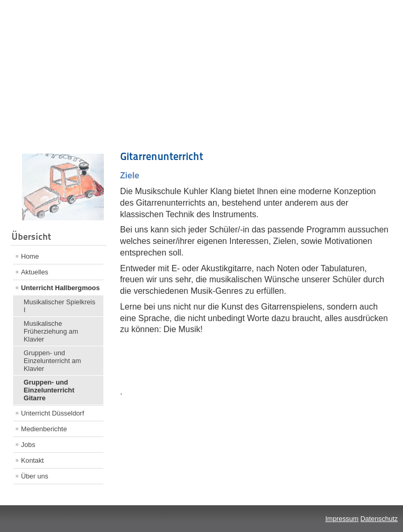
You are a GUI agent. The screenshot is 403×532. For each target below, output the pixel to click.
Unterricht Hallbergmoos (60, 288)
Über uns (35, 476)
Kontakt (32, 460)
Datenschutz (379, 519)
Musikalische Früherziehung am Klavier (51, 331)
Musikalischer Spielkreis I (60, 306)
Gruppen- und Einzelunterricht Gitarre (49, 390)
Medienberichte (44, 429)
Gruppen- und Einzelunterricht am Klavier (52, 361)
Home (30, 256)
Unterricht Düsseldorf (52, 413)
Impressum (342, 519)
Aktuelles (35, 272)
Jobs (28, 445)
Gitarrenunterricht (162, 156)
